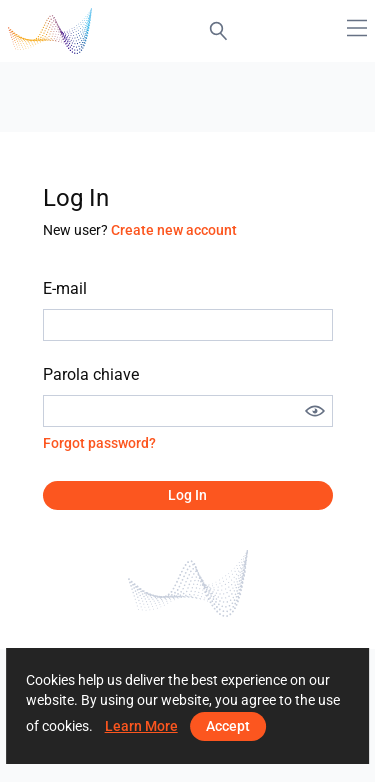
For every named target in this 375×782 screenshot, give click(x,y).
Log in (187, 495)
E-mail (65, 288)
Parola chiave (91, 374)
